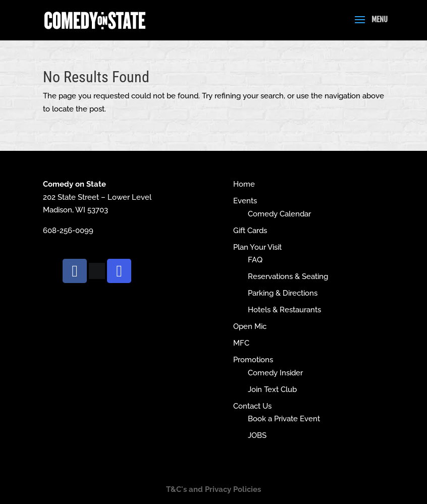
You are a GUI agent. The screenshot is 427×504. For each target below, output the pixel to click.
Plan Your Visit (257, 247)
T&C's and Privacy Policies (213, 489)
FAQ (255, 260)
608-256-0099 (68, 231)
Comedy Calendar (279, 214)
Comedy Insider (275, 373)
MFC (241, 343)
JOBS (257, 435)
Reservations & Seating (288, 276)
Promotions (253, 360)
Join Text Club (272, 389)
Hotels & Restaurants (284, 310)
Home (244, 184)
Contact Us (252, 406)
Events (245, 201)
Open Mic (250, 326)
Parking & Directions (283, 293)
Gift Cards (250, 231)
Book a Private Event (284, 419)
